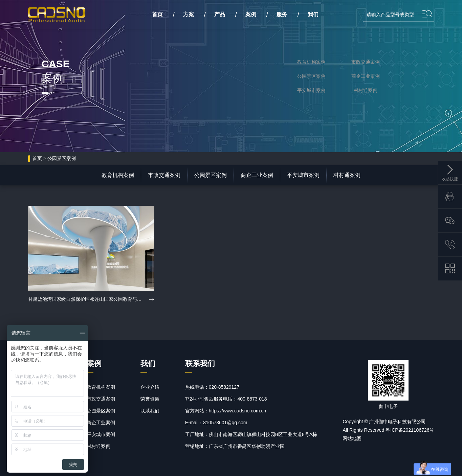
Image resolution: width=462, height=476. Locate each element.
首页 (37, 158)
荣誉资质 (150, 399)
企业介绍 (150, 387)
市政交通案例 (366, 62)
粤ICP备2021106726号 (410, 430)
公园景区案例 (311, 76)
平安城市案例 (311, 90)
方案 (189, 14)
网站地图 (352, 438)
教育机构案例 (311, 62)
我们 (313, 14)
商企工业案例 (366, 76)
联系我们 (150, 411)
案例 (251, 14)
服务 (282, 14)
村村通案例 (366, 90)
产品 (220, 14)
